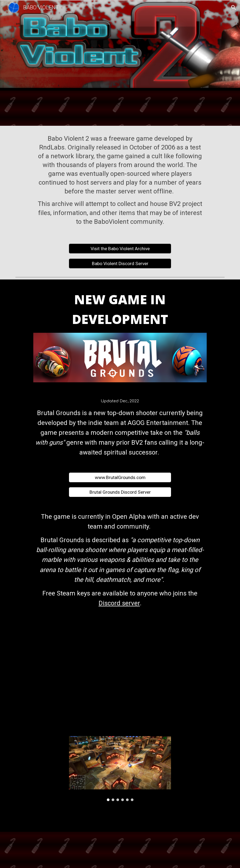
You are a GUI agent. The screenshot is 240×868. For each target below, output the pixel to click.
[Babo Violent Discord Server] (120, 263)
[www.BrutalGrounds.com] (120, 477)
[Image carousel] (120, 769)
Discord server (119, 603)
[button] (234, 7)
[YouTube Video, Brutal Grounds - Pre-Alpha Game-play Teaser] (120, 673)
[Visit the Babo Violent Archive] (120, 249)
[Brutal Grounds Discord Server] (120, 492)
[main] (120, 182)
